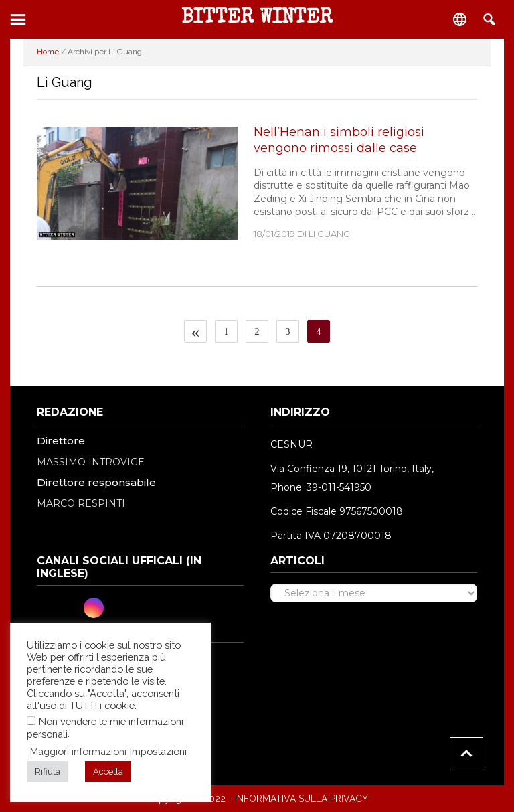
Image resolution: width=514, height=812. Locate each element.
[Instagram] (94, 608)
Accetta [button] (108, 772)
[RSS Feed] (139, 608)
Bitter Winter (257, 19)
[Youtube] (116, 608)
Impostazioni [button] (158, 751)
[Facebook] (48, 608)
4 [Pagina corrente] (323, 332)
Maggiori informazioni (78, 751)
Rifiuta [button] (48, 772)
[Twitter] (71, 608)
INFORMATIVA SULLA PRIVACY (302, 799)
